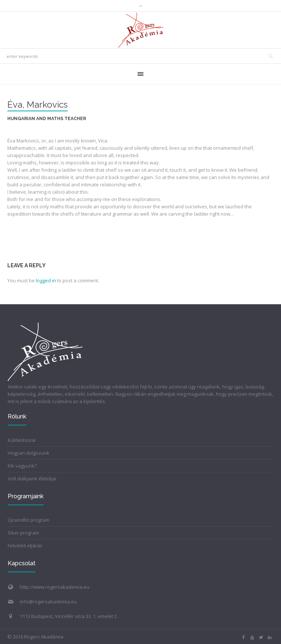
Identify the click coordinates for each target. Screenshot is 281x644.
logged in (46, 280)
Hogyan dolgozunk (29, 453)
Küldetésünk (22, 440)
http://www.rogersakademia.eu (55, 587)
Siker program (23, 533)
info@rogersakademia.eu (48, 602)
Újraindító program (29, 520)
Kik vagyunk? (22, 466)
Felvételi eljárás (25, 546)
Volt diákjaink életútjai (32, 479)
